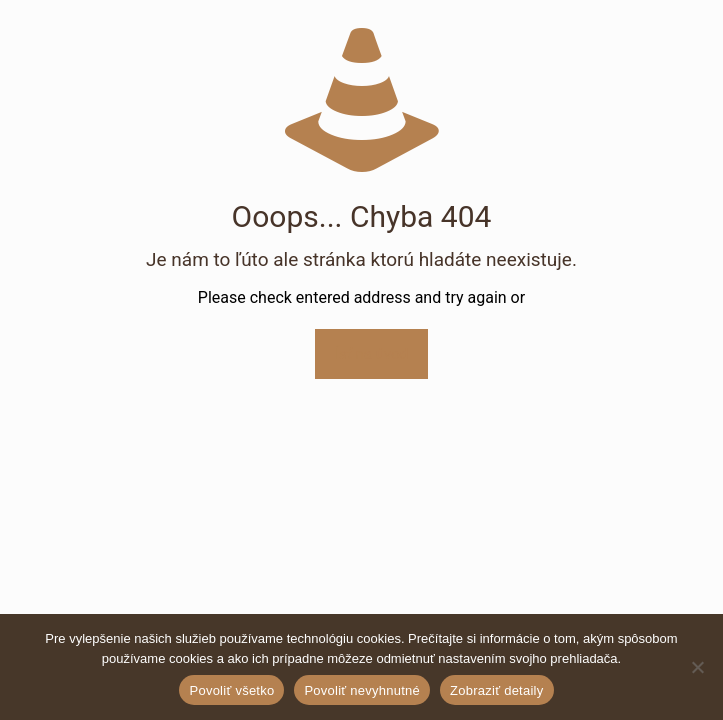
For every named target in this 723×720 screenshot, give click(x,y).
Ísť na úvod (371, 354)
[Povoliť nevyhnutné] (698, 667)
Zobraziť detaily (496, 690)
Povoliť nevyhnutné (362, 690)
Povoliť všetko (231, 690)
